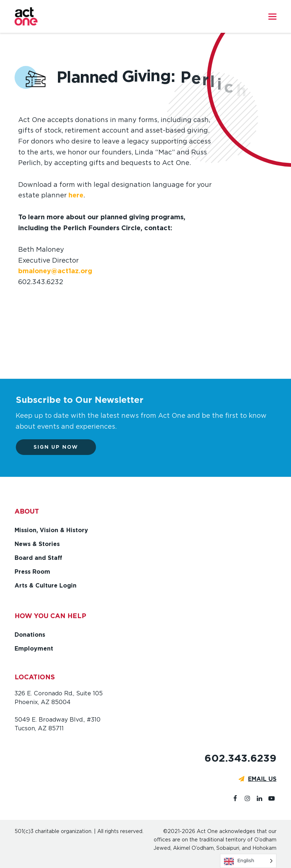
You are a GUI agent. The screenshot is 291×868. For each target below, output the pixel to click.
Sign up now (59, 447)
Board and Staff (38, 558)
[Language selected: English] (248, 861)
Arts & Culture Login (46, 586)
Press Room (32, 572)
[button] (272, 16)
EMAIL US (262, 779)
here (76, 195)
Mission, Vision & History (51, 530)
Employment (34, 649)
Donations (30, 635)
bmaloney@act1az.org (55, 271)
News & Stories (37, 544)
